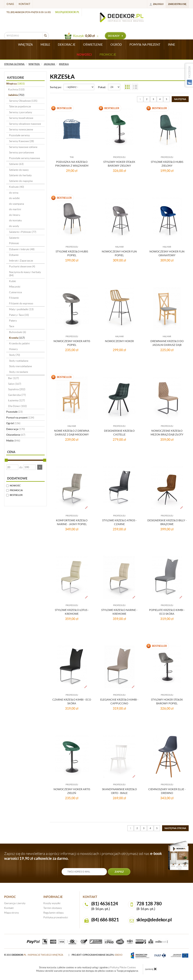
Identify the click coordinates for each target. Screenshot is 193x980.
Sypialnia (17, 389)
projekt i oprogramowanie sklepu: (97, 955)
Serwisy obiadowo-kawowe (25, 124)
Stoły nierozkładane (20, 366)
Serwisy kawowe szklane (23, 147)
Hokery (13, 349)
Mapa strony (11, 913)
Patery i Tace (19, 315)
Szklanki (16, 164)
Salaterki (14, 238)
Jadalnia (16, 95)
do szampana (16, 204)
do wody (14, 226)
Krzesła (17, 338)
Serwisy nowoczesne (21, 129)
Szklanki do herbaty (20, 175)
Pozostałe (14, 412)
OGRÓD (116, 45)
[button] (40, 467)
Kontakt (25, 4)
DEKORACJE (67, 45)
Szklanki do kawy (19, 170)
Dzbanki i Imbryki (22, 249)
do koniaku (15, 220)
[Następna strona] (180, 99)
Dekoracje (16, 429)
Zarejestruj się (177, 4)
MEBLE (45, 45)
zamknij (151, 969)
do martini (15, 209)
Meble (13, 441)
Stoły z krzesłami (19, 372)
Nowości (84, 55)
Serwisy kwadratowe (21, 118)
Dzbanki (14, 255)
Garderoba (17, 395)
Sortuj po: (56, 87)
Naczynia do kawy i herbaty (25, 274)
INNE (172, 45)
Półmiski (14, 243)
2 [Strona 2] (147, 99)
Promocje (108, 55)
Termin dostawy (53, 908)
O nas (10, 4)
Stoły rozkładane (19, 361)
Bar (13, 378)
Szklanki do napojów (21, 181)
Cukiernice (15, 292)
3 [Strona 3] (153, 99)
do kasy (115, 36)
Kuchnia (16, 89)
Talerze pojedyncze (20, 106)
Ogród (13, 423)
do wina (14, 193)
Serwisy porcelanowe (21, 152)
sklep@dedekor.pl (67, 12)
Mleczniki (15, 287)
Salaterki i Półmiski (23, 232)
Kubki (13, 281)
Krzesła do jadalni (19, 343)
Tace (12, 326)
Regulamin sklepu (54, 913)
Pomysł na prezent (20, 418)
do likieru (15, 215)
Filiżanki (14, 298)
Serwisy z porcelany (21, 112)
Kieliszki (16, 187)
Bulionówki (18, 332)
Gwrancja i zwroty (15, 903)
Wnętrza (15, 84)
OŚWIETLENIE (93, 45)
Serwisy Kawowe (21, 141)
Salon (15, 384)
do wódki (14, 198)
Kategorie (16, 78)
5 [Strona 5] (167, 99)
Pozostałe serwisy (19, 135)
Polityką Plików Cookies (123, 967)
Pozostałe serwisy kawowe (25, 158)
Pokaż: (102, 87)
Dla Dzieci (17, 406)
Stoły (15, 355)
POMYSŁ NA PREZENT (145, 45)
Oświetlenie (16, 435)
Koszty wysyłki (52, 903)
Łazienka (16, 400)
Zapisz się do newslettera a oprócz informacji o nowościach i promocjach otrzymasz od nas (83, 856)
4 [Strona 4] (160, 99)
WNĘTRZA (25, 45)
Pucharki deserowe (22, 266)
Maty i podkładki (21, 309)
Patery (13, 321)
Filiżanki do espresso (21, 303)
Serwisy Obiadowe (23, 101)
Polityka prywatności (56, 917)
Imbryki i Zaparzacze (21, 261)
